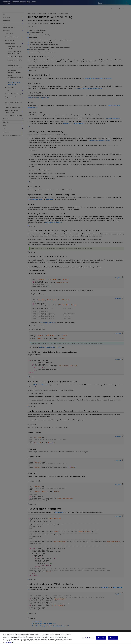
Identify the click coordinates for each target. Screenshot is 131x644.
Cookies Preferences (88, 640)
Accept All (113, 640)
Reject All (101, 640)
